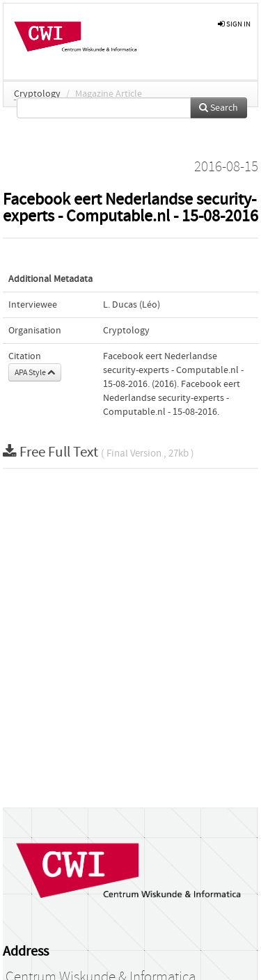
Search (219, 108)
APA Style (35, 372)
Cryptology (37, 94)
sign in (234, 24)
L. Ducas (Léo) (132, 305)
